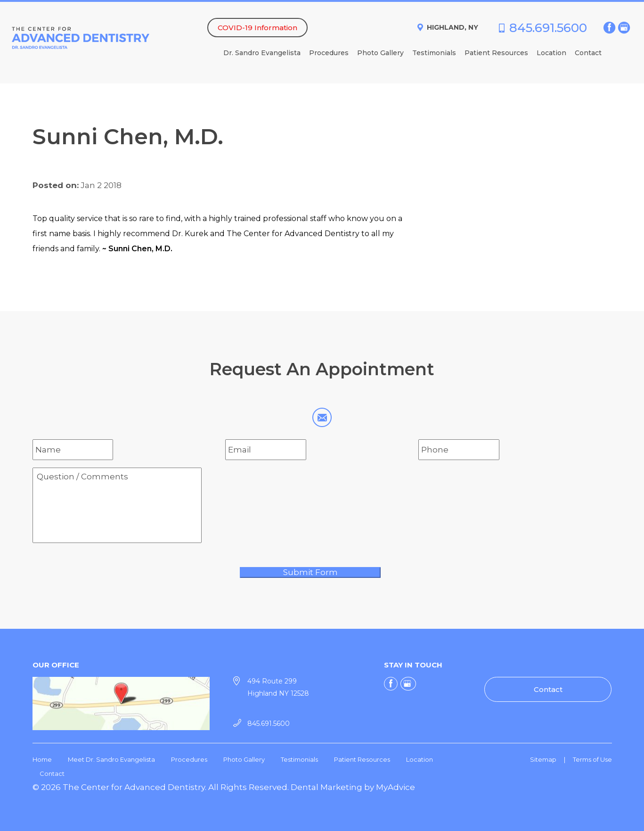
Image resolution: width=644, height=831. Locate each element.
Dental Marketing (326, 787)
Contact (588, 53)
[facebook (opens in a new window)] (609, 28)
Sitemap (543, 759)
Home (42, 759)
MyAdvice (395, 787)
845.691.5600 (548, 28)
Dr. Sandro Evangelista (262, 53)
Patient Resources (496, 53)
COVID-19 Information (257, 28)
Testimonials (434, 53)
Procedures (329, 53)
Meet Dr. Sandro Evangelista (111, 759)
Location (551, 53)
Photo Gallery (380, 53)
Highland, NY (452, 27)
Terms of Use (592, 759)
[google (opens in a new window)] (625, 28)
